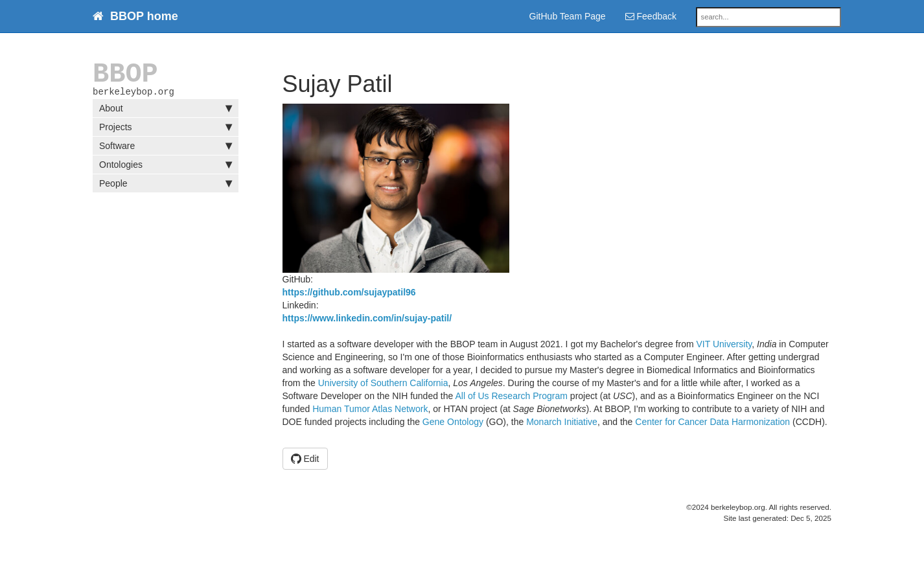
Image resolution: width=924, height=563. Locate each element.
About (166, 111)
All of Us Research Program (511, 396)
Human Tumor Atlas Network (370, 409)
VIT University (724, 344)
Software (166, 148)
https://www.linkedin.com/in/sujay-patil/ (367, 318)
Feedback (651, 16)
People (166, 186)
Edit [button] (305, 459)
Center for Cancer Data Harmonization (712, 422)
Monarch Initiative (562, 422)
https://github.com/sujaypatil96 (349, 292)
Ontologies (166, 167)
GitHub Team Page (568, 16)
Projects (166, 130)
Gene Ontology (453, 422)
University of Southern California (383, 383)
